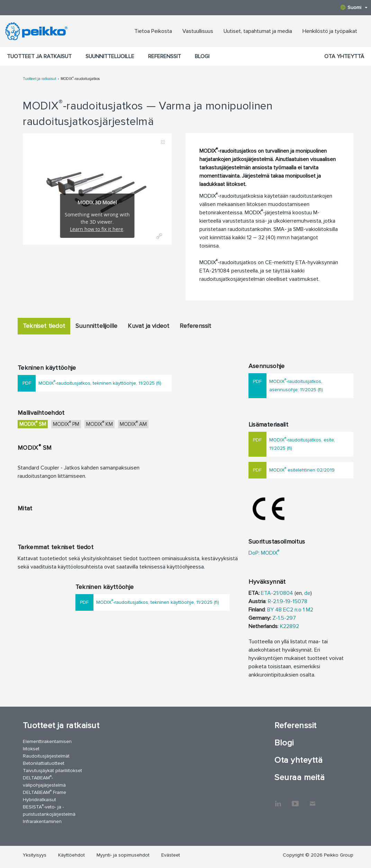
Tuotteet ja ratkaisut (39, 56)
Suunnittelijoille (110, 56)
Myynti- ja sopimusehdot (123, 855)
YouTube (295, 800)
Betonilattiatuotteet (44, 763)
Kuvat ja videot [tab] (148, 326)
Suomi (354, 7)
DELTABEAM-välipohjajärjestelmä (44, 781)
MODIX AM (133, 424)
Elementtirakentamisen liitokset (47, 745)
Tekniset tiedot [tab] (44, 326)
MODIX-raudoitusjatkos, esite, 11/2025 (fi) (302, 443)
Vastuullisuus (198, 31)
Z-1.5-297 (284, 618)
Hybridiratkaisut (39, 800)
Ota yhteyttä (344, 56)
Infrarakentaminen (42, 821)
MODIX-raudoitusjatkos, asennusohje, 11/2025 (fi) (296, 385)
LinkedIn (278, 800)
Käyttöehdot (71, 855)
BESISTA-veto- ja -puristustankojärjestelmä (49, 810)
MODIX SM (33, 424)
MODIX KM (99, 424)
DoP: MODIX (264, 553)
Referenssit (165, 56)
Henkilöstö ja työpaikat (330, 31)
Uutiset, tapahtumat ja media (258, 31)
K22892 (289, 626)
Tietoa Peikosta (153, 31)
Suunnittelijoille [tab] (96, 326)
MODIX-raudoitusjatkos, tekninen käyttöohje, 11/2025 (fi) (100, 382)
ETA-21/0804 (277, 593)
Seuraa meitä (300, 777)
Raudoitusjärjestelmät (46, 756)
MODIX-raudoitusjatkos (80, 79)
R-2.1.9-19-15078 (288, 601)
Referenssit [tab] (195, 326)
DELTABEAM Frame (44, 792)
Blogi (202, 56)
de (307, 593)
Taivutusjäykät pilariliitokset (52, 771)
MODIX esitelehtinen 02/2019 (302, 469)
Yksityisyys (35, 855)
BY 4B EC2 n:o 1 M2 (290, 610)
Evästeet (171, 855)
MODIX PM (66, 424)
